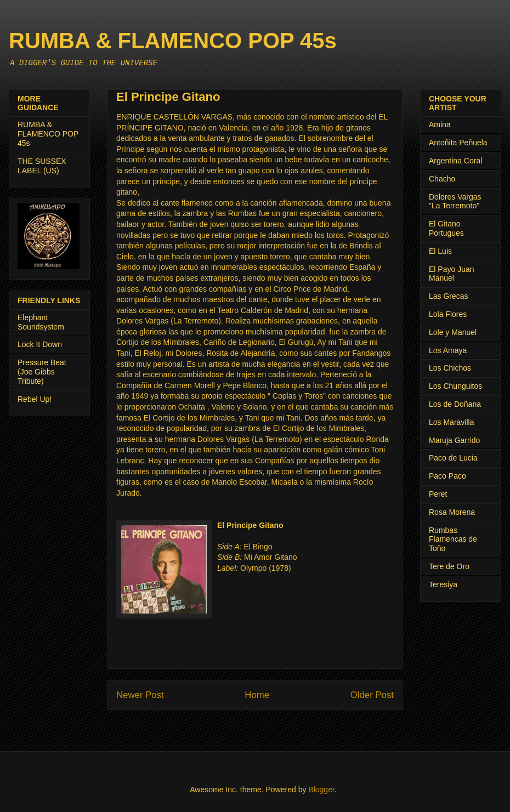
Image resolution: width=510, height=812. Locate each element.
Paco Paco (447, 476)
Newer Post (140, 695)
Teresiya (443, 584)
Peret (438, 494)
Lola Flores (448, 314)
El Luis (440, 251)
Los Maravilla (451, 422)
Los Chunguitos (455, 386)
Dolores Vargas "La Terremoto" (455, 201)
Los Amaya (448, 350)
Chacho (442, 179)
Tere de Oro (449, 566)
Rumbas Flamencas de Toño (453, 540)
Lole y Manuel (453, 332)
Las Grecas (449, 296)
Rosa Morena (452, 512)
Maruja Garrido (454, 440)
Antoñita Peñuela (458, 143)
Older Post (372, 695)
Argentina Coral (455, 161)
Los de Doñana (455, 404)
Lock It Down (40, 344)
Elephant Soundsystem (41, 322)
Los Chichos (450, 368)
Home (257, 695)
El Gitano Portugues (446, 228)
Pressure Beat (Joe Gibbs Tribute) (42, 372)
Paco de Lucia (453, 458)
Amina (440, 124)
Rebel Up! (35, 399)
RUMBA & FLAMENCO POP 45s (173, 41)
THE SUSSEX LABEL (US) (42, 166)
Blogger (321, 790)
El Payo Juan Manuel (452, 274)
